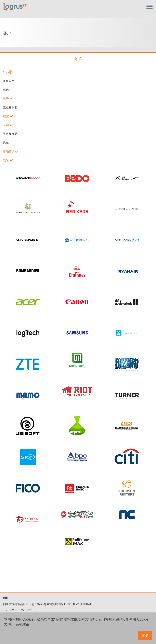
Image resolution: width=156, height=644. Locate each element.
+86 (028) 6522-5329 (18, 610)
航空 (6, 116)
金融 (6, 125)
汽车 (6, 143)
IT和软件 (9, 81)
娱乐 (6, 160)
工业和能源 (10, 108)
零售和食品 (10, 134)
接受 (145, 635)
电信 (6, 90)
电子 (6, 99)
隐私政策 (22, 624)
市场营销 (9, 151)
